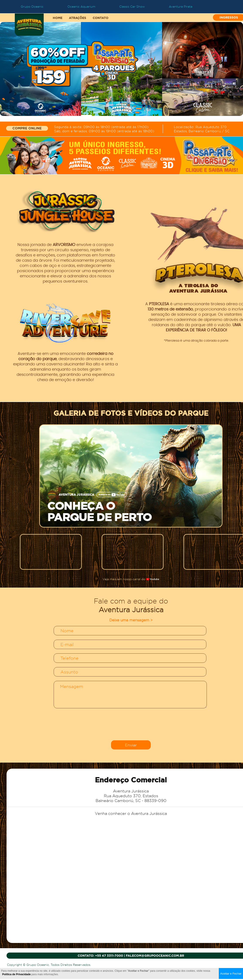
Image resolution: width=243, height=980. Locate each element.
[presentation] (131, 725)
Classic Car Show (132, 6)
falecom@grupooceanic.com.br (155, 956)
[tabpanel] (121, 69)
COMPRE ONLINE (27, 128)
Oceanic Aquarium (81, 6)
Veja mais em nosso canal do (131, 579)
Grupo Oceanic (32, 6)
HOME (58, 18)
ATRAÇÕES (78, 18)
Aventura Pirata (181, 6)
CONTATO (101, 18)
